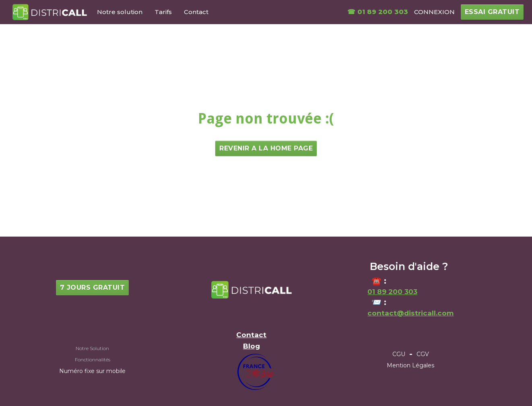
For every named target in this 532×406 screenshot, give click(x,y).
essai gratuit (492, 12)
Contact (196, 12)
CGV (423, 354)
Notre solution (120, 12)
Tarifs (163, 12)
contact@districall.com (410, 313)
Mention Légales (410, 365)
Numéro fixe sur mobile (92, 371)
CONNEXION (434, 12)
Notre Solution (92, 348)
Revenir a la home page (266, 148)
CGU (399, 354)
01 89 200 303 (392, 292)
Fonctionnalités (93, 360)
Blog (252, 346)
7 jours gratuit (93, 287)
